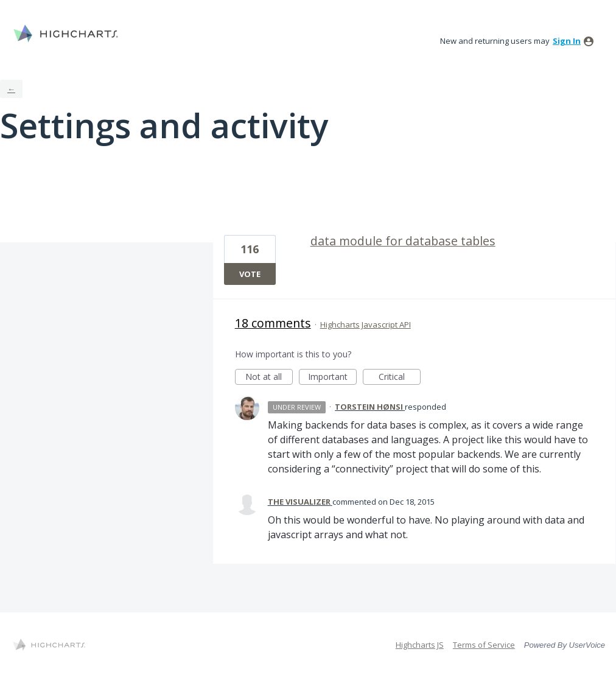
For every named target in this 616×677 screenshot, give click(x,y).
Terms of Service (484, 645)
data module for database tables (403, 241)
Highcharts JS (420, 645)
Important (332, 378)
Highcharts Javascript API (366, 324)
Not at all (269, 378)
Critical (400, 378)
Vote (250, 274)
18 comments (273, 323)
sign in (567, 41)
